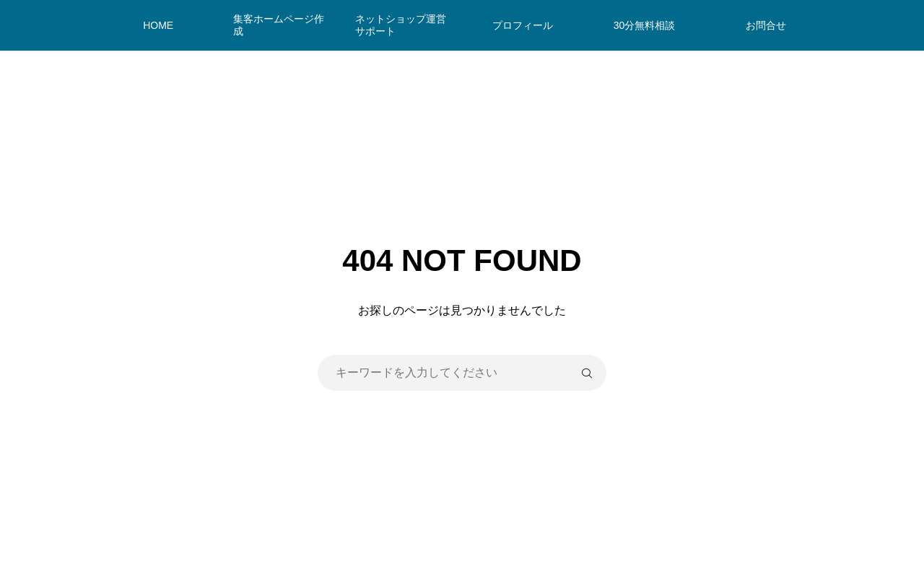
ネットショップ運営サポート (401, 25)
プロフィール (523, 25)
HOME (158, 25)
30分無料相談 (645, 25)
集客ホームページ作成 (279, 25)
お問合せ (766, 25)
